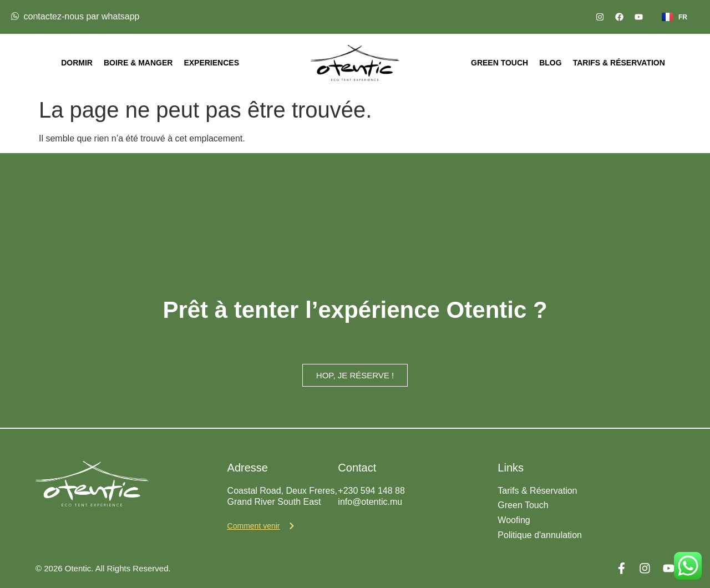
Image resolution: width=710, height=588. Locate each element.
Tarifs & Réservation (619, 63)
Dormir (77, 63)
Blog (550, 63)
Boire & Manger (138, 63)
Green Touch (499, 63)
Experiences (211, 63)
